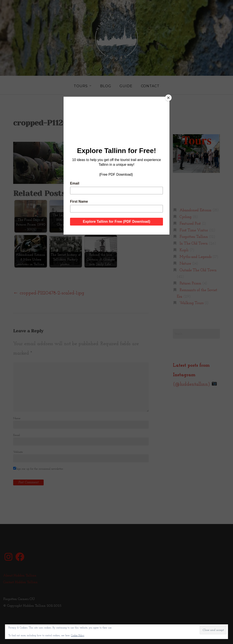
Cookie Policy (78, 636)
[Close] (168, 98)
